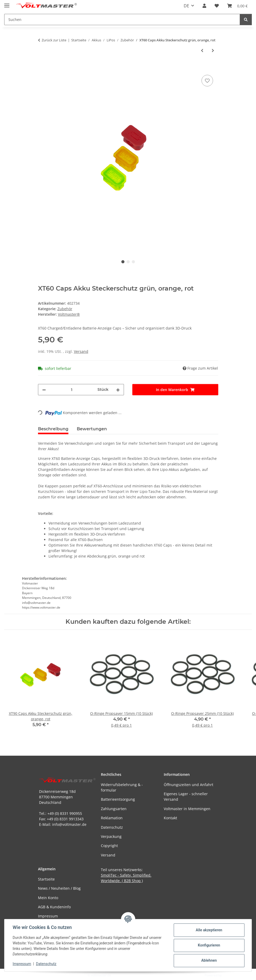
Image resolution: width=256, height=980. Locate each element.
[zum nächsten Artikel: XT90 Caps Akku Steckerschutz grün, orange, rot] (213, 50)
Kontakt (170, 818)
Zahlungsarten (114, 809)
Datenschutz (46, 964)
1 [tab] (123, 262)
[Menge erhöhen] (118, 390)
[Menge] (72, 390)
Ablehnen (209, 960)
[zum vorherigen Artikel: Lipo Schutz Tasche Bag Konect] (202, 50)
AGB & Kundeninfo (54, 907)
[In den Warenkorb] (42, 68)
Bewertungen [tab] (92, 429)
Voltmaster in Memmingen (187, 809)
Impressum (22, 964)
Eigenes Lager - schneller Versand (186, 797)
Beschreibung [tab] (53, 429)
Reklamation (112, 818)
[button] (204, 6)
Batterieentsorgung (118, 799)
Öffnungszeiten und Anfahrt (189, 785)
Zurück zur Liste (54, 40)
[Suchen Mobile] (122, 20)
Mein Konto (48, 898)
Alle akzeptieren (209, 930)
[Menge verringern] (44, 390)
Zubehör (65, 309)
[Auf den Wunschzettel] (207, 81)
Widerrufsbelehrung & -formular (122, 787)
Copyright (109, 846)
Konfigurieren (209, 945)
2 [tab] (128, 262)
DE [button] (186, 6)
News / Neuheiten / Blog (59, 888)
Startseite (46, 879)
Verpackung (111, 836)
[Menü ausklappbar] (7, 3)
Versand (81, 351)
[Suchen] (246, 20)
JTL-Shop (229, 975)
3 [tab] (133, 262)
